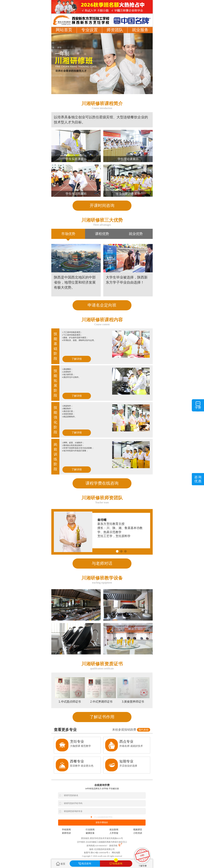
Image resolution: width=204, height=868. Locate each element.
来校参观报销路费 (131, 730)
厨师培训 (66, 833)
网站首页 (64, 30)
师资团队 (115, 30)
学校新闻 (66, 830)
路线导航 (113, 846)
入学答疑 (114, 833)
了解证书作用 (102, 717)
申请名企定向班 (102, 305)
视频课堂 (138, 830)
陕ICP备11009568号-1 (100, 853)
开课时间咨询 (102, 206)
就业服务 (140, 30)
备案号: (87, 853)
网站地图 (116, 853)
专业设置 (89, 30)
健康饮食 (90, 833)
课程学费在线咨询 (102, 483)
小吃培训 (138, 833)
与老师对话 (102, 563)
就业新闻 (114, 830)
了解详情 (77, 359)
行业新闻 (90, 830)
